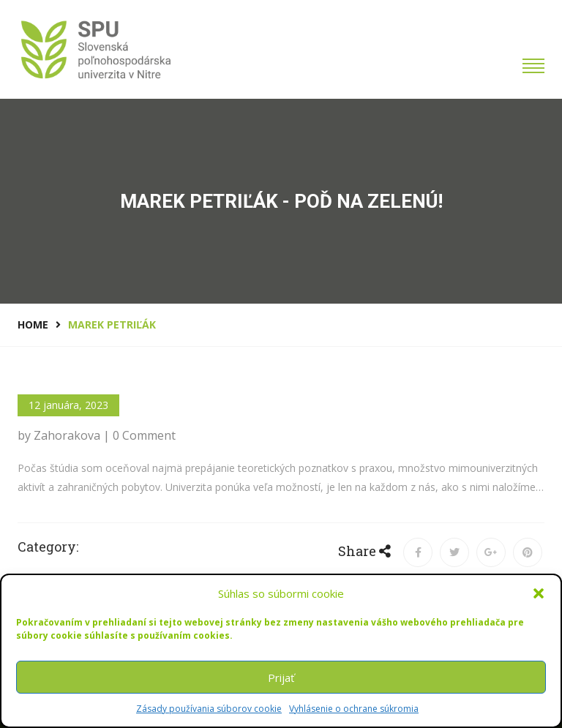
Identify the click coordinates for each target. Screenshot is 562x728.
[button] (539, 593)
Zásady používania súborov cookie (209, 709)
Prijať (281, 678)
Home (33, 324)
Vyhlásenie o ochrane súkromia (354, 709)
